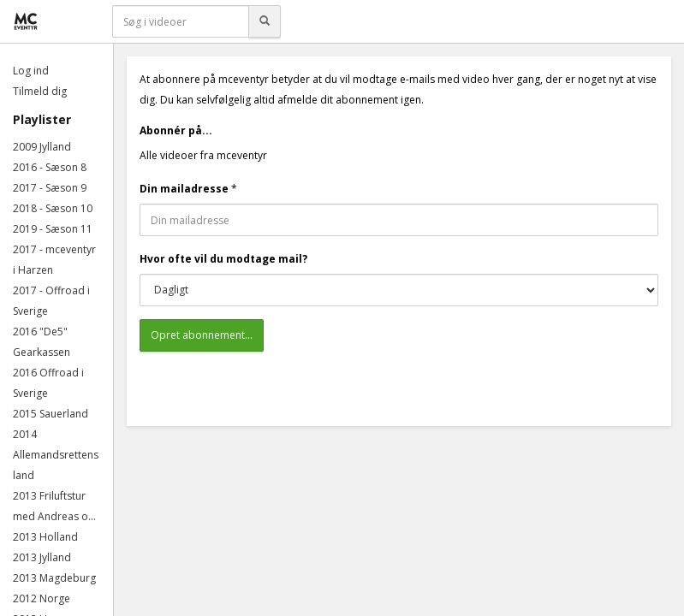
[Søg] (265, 21)
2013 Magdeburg (54, 578)
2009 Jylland (42, 147)
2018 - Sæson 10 (53, 208)
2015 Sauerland (51, 414)
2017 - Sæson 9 (50, 188)
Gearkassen (42, 352)
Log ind (31, 71)
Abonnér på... (176, 130)
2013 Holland (45, 537)
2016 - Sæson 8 (50, 167)
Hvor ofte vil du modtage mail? (223, 259)
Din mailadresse (184, 189)
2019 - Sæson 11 (53, 229)
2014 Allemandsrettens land (56, 455)
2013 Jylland (42, 557)
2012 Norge (42, 598)
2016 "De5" (40, 332)
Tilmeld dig (40, 91)
